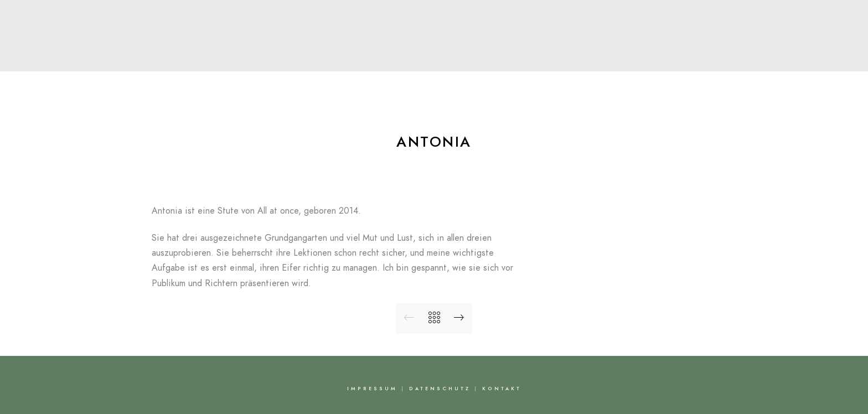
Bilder (530, 58)
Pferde (427, 58)
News (480, 58)
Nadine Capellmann (434, 31)
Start (245, 58)
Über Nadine (309, 58)
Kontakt (629, 58)
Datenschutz (440, 389)
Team (375, 58)
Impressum (372, 389)
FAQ (577, 58)
